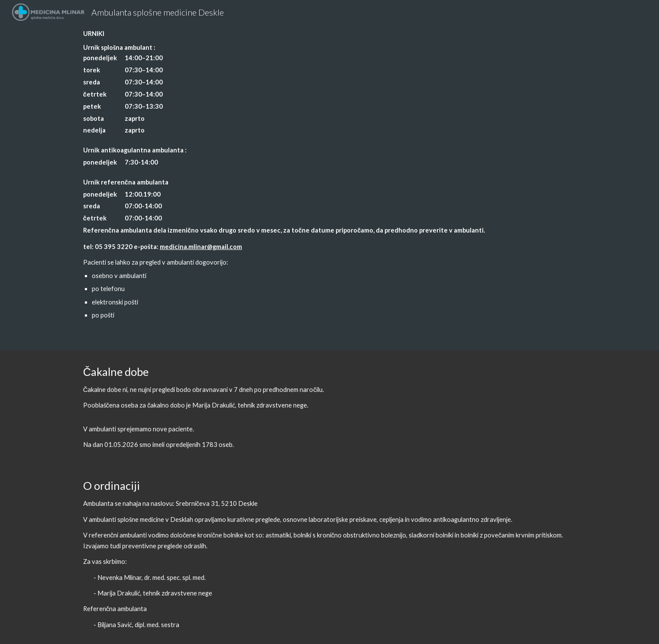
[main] (329, 175)
